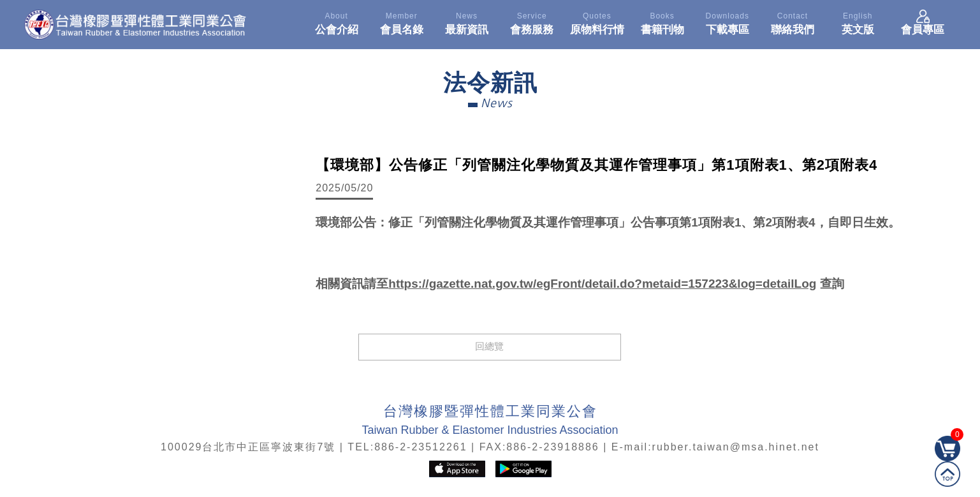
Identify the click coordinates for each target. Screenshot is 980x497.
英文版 (858, 22)
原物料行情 (597, 22)
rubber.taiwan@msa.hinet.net (736, 447)
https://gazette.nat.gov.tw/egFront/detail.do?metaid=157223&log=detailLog (602, 284)
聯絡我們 (793, 22)
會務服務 (532, 22)
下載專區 (728, 22)
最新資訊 (467, 22)
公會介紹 (336, 22)
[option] (164, 244)
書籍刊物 (662, 22)
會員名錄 (402, 22)
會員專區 (923, 22)
